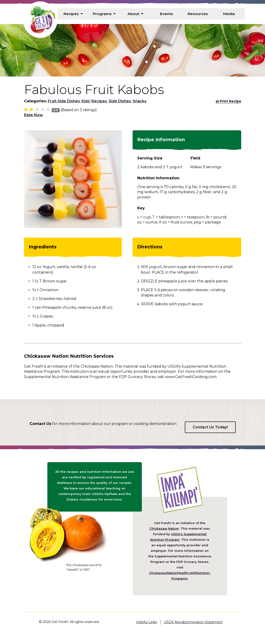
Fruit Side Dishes (64, 101)
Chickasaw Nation (164, 528)
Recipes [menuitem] (73, 14)
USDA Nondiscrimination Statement (193, 622)
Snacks (140, 101)
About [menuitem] (135, 14)
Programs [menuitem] (104, 14)
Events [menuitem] (167, 14)
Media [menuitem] (229, 14)
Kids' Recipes (94, 101)
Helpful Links (146, 622)
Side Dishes (120, 101)
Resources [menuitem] (198, 14)
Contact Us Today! (210, 427)
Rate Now (34, 115)
